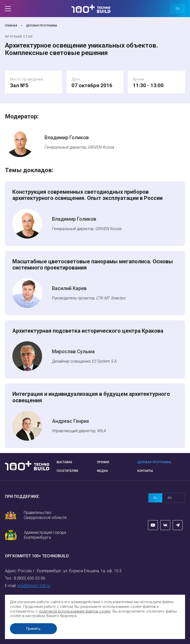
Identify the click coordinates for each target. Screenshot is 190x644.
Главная (11, 26)
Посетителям (67, 471)
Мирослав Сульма (73, 351)
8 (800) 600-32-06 (30, 578)
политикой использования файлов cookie (75, 611)
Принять (33, 629)
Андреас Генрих (71, 421)
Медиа (102, 471)
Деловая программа (42, 26)
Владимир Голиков (67, 137)
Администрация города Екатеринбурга (45, 535)
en (178, 9)
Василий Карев (69, 288)
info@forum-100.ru (34, 586)
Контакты (145, 471)
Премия (103, 462)
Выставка (64, 462)
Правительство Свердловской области (45, 515)
